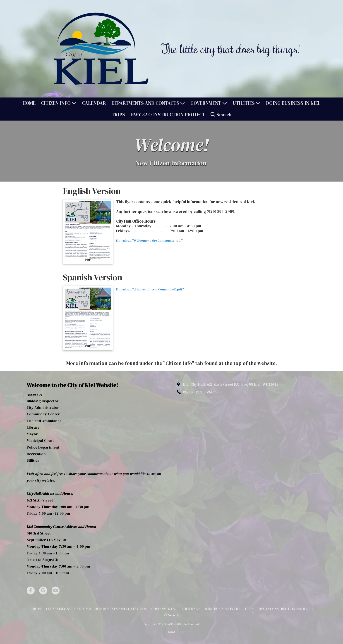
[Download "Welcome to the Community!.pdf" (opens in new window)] (88, 232)
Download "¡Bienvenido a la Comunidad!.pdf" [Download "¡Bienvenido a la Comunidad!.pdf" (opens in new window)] (150, 289)
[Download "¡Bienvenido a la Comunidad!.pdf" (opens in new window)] (88, 318)
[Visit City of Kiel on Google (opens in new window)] (43, 591)
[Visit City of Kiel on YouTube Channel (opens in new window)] (56, 591)
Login (171, 631)
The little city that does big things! (231, 49)
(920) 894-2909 (209, 392)
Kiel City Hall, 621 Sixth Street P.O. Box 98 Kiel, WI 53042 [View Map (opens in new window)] (231, 384)
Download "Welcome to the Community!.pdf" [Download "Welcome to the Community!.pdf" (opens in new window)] (150, 240)
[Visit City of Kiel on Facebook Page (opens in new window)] (31, 591)
